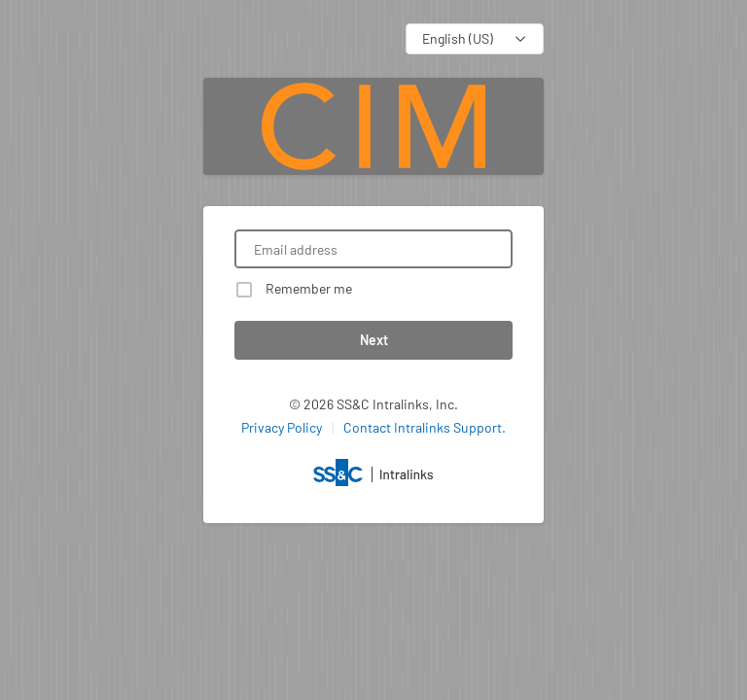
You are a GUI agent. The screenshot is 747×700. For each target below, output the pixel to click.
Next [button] (374, 340)
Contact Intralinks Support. (425, 427)
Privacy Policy (282, 427)
